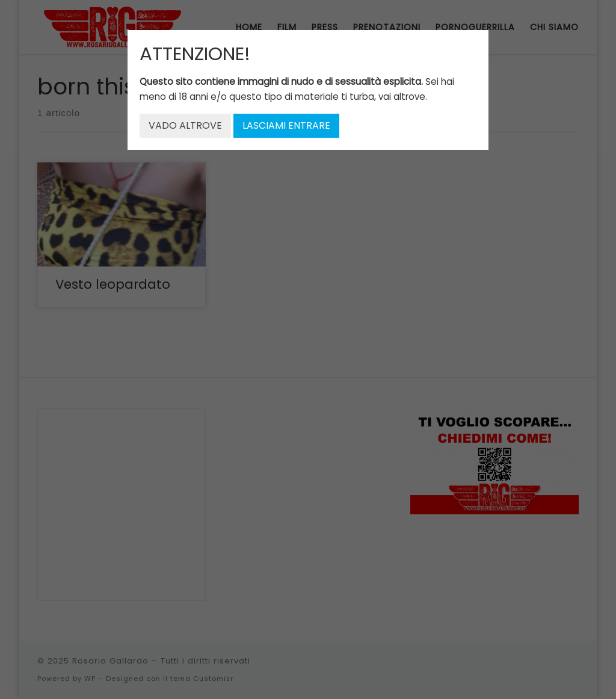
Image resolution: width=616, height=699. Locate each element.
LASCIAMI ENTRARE (286, 125)
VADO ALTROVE (185, 125)
